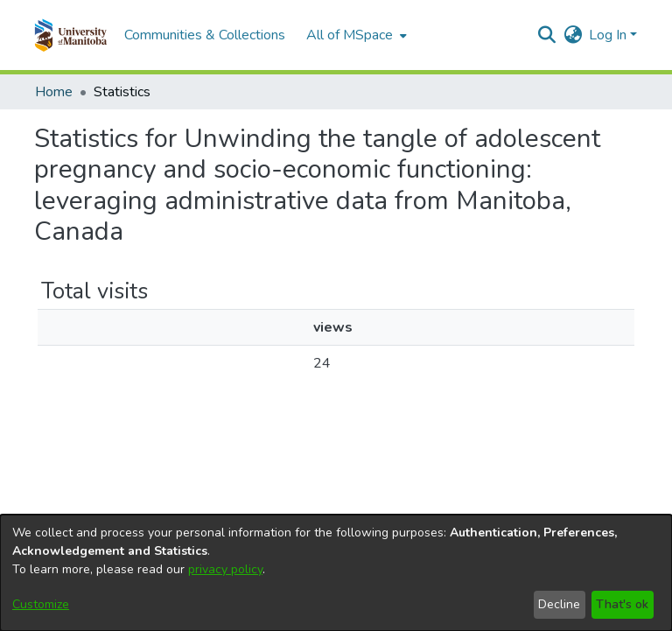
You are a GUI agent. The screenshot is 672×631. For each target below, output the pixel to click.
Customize (41, 604)
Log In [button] (609, 35)
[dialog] (336, 573)
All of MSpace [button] (350, 35)
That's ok (622, 604)
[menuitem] (355, 35)
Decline (559, 604)
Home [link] (54, 92)
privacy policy (225, 569)
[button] (70, 35)
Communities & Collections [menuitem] (205, 35)
